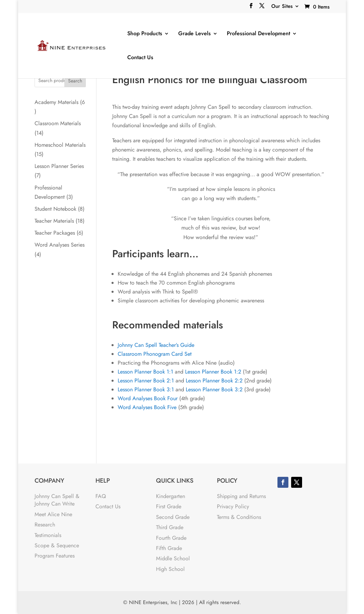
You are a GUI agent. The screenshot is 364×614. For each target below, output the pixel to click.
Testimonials (48, 535)
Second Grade (173, 517)
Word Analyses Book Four (148, 398)
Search (75, 81)
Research (45, 525)
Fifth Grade (169, 548)
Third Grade (170, 527)
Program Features (55, 556)
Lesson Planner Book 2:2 (214, 381)
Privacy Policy (233, 506)
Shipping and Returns (241, 496)
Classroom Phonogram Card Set (155, 354)
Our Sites (282, 7)
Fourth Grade (171, 538)
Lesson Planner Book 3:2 (214, 389)
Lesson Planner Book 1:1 (145, 372)
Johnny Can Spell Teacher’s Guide (156, 345)
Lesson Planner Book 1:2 (213, 372)
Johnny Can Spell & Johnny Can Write (57, 500)
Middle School (173, 558)
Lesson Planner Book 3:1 (146, 389)
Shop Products (145, 34)
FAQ (101, 496)
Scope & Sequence (57, 545)
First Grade (169, 506)
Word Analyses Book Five (147, 407)
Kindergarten (171, 496)
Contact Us (140, 58)
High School (170, 569)
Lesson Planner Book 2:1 (146, 381)
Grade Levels (194, 34)
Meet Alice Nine (53, 514)
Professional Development (258, 34)
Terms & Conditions (239, 517)
